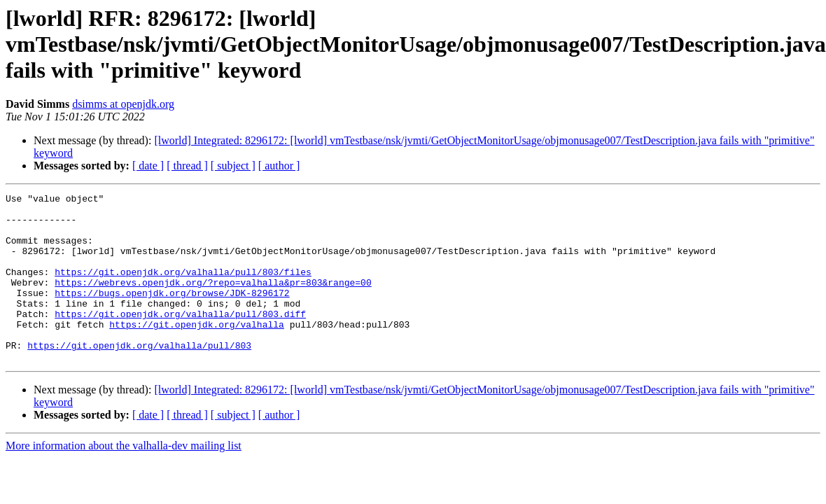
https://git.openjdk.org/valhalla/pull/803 (139, 377)
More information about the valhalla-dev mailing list (124, 479)
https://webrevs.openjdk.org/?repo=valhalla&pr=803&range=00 (213, 301)
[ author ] (279, 166)
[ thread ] (187, 166)
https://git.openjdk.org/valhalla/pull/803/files (183, 288)
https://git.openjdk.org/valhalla (197, 351)
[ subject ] (233, 166)
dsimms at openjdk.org (123, 104)
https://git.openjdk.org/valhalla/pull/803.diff (180, 339)
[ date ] (148, 166)
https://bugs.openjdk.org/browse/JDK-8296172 (172, 314)
